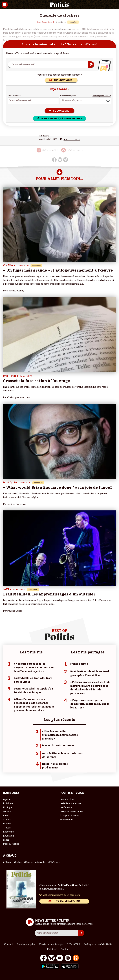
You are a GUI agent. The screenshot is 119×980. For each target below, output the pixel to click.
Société (7, 811)
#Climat (7, 862)
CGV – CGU (73, 944)
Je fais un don (67, 799)
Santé (6, 840)
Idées (6, 815)
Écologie (8, 807)
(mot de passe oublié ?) (102, 96)
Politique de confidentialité (98, 944)
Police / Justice (11, 844)
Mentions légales (26, 944)
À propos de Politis (70, 815)
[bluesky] (51, 958)
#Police (18, 862)
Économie (8, 831)
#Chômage (54, 862)
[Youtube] (60, 958)
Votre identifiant (14, 96)
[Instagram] (68, 958)
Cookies (65, 949)
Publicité (52, 949)
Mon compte (66, 819)
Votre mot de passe (68, 96)
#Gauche (28, 862)
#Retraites (41, 862)
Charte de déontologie (51, 944)
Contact (9, 944)
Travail (7, 827)
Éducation (8, 836)
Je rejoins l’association (71, 811)
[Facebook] (43, 958)
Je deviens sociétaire (70, 803)
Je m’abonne (66, 807)
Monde (7, 823)
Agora (6, 799)
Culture (7, 819)
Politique (8, 803)
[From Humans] (76, 958)
